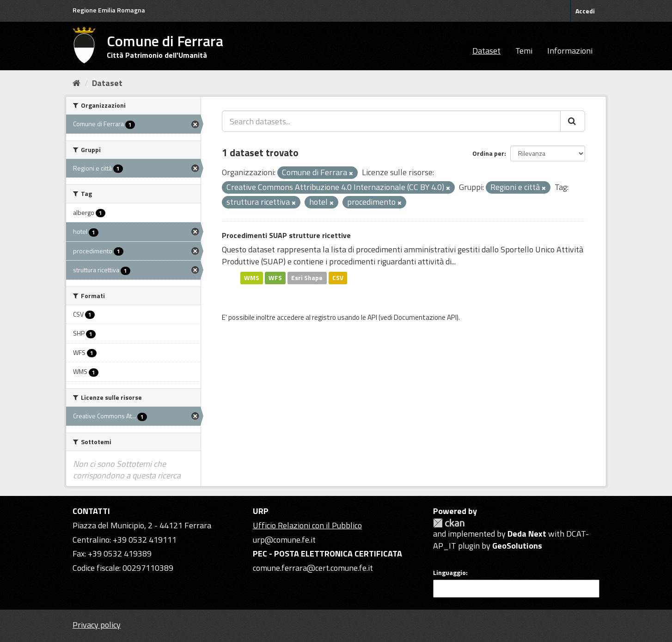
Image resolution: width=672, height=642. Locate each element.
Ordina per (488, 153)
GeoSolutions (517, 546)
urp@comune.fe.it (284, 540)
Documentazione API (425, 317)
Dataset (486, 51)
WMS (252, 278)
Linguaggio (449, 573)
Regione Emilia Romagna (109, 10)
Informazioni (570, 51)
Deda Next (527, 534)
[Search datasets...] (391, 121)
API (372, 317)
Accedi (585, 11)
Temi (524, 51)
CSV (338, 278)
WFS (275, 278)
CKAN (449, 523)
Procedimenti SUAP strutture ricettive (286, 235)
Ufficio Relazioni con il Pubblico (307, 525)
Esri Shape (307, 278)
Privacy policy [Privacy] (97, 625)
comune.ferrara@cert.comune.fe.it (313, 568)
